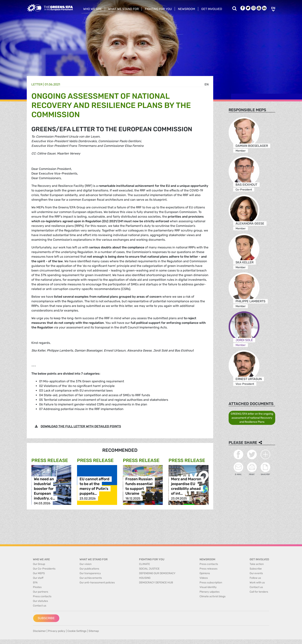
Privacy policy (57, 631)
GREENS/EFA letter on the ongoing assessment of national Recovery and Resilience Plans (252, 418)
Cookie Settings (77, 631)
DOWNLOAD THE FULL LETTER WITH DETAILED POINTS (81, 426)
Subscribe (46, 618)
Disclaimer (39, 631)
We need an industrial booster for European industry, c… (44, 489)
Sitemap (94, 631)
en (207, 84)
